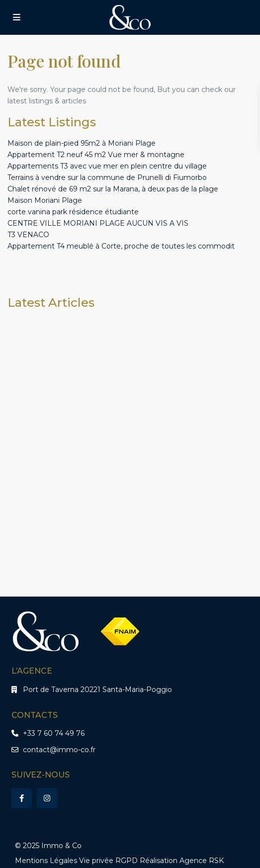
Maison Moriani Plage (45, 200)
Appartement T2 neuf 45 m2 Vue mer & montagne (96, 155)
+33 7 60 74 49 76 (54, 733)
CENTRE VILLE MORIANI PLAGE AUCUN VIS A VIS (98, 223)
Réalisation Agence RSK (182, 861)
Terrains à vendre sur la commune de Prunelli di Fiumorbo (107, 177)
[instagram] (47, 798)
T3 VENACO (28, 235)
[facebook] (22, 798)
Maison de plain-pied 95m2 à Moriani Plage (82, 143)
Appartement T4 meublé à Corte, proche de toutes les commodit (121, 246)
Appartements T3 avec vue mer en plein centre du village (107, 166)
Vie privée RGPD (108, 861)
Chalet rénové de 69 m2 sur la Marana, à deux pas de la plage (113, 189)
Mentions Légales (46, 861)
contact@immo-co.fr (59, 750)
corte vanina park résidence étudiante (73, 212)
